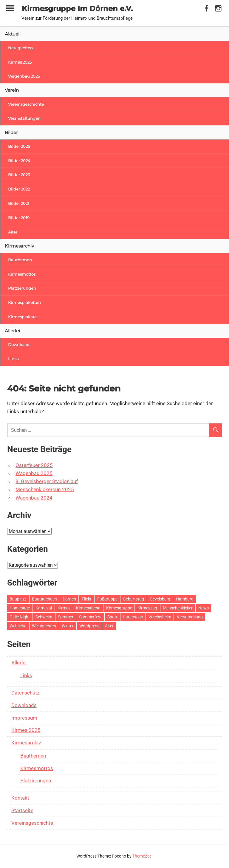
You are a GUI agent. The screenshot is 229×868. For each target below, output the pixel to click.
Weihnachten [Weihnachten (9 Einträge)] (44, 626)
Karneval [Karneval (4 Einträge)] (44, 608)
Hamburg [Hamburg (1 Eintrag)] (185, 599)
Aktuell (13, 34)
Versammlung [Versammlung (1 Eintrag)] (190, 617)
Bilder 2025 (19, 146)
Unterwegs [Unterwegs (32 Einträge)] (133, 617)
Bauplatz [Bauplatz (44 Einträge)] (18, 599)
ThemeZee (142, 856)
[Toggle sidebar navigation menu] (10, 9)
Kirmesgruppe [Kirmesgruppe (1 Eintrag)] (119, 608)
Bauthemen (20, 260)
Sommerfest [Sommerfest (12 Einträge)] (90, 617)
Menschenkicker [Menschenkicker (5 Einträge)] (178, 608)
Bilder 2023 (19, 175)
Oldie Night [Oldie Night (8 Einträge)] (20, 617)
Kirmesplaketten (24, 302)
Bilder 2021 (19, 203)
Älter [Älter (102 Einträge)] (109, 626)
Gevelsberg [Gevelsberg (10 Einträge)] (160, 599)
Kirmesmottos (22, 274)
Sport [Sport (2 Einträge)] (112, 617)
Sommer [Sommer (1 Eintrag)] (66, 617)
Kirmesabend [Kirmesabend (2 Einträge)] (88, 608)
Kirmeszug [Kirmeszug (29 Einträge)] (147, 608)
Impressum (24, 718)
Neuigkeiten (20, 48)
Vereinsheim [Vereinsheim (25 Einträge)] (160, 617)
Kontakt (20, 798)
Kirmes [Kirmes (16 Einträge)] (64, 608)
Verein (12, 90)
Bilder (11, 132)
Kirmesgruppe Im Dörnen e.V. (77, 9)
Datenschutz (25, 693)
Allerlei (12, 331)
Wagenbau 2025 (24, 76)
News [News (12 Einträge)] (204, 608)
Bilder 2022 (19, 189)
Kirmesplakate (22, 317)
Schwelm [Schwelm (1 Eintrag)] (44, 617)
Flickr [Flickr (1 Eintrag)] (87, 599)
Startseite (22, 810)
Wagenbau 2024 (34, 498)
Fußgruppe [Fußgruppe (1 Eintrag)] (107, 599)
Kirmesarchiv (19, 246)
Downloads (19, 345)
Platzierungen (22, 288)
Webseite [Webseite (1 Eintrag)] (18, 626)
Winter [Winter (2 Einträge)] (68, 626)
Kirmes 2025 (20, 62)
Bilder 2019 (19, 218)
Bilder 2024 (19, 161)
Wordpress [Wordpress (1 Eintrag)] (89, 626)
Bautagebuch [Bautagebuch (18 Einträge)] (44, 599)
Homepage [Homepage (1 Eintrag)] (20, 608)
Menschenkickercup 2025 (45, 489)
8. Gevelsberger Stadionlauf (47, 481)
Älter (13, 232)
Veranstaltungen (24, 118)
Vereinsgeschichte (26, 104)
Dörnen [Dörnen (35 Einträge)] (69, 599)
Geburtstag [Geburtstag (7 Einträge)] (133, 599)
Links (13, 359)
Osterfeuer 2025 (34, 465)
